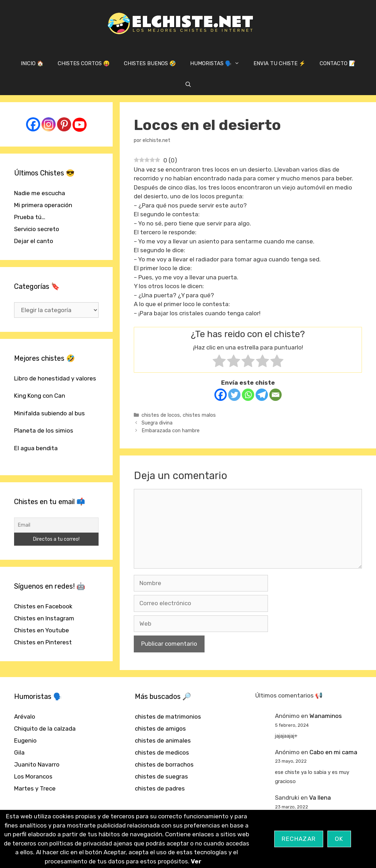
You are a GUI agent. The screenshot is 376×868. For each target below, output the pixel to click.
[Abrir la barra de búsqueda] (188, 85)
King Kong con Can (40, 396)
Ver (196, 861)
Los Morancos (33, 776)
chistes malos (199, 415)
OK (339, 839)
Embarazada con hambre (171, 430)
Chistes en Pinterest (43, 642)
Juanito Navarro (37, 764)
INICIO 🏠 (32, 63)
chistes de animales (163, 740)
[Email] (275, 395)
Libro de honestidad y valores (55, 378)
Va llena (320, 798)
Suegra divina (157, 423)
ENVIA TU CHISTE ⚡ (280, 63)
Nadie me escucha (40, 193)
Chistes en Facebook (43, 606)
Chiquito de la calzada (45, 728)
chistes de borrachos (164, 764)
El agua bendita (36, 448)
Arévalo (25, 717)
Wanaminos (326, 716)
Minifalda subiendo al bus (49, 413)
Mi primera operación (43, 205)
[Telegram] (262, 395)
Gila (19, 752)
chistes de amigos (160, 728)
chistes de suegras (161, 776)
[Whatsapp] (248, 395)
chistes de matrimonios (168, 717)
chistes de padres (160, 788)
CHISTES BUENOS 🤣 (150, 63)
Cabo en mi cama (333, 752)
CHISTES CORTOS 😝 (84, 63)
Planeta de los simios (44, 430)
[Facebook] (221, 395)
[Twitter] (234, 395)
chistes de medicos (162, 752)
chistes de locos (161, 415)
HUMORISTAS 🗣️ (218, 63)
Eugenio (25, 740)
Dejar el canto (34, 241)
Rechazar (299, 839)
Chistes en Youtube (42, 630)
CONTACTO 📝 (338, 63)
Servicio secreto (37, 229)
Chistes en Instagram (44, 618)
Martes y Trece (35, 788)
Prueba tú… (30, 217)
